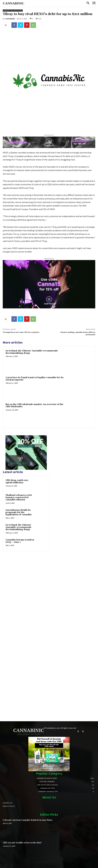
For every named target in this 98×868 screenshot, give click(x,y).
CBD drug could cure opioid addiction (17, 481)
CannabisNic (10, 19)
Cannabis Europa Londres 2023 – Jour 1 (20, 541)
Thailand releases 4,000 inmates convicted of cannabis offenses (19, 497)
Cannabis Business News (13, 11)
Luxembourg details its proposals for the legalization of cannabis (19, 512)
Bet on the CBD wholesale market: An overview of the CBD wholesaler (34, 406)
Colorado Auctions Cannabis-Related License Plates (28, 820)
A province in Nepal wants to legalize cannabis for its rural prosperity (34, 379)
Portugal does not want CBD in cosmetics (21, 332)
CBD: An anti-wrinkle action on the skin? (22, 843)
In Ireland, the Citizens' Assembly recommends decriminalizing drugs (32, 352)
